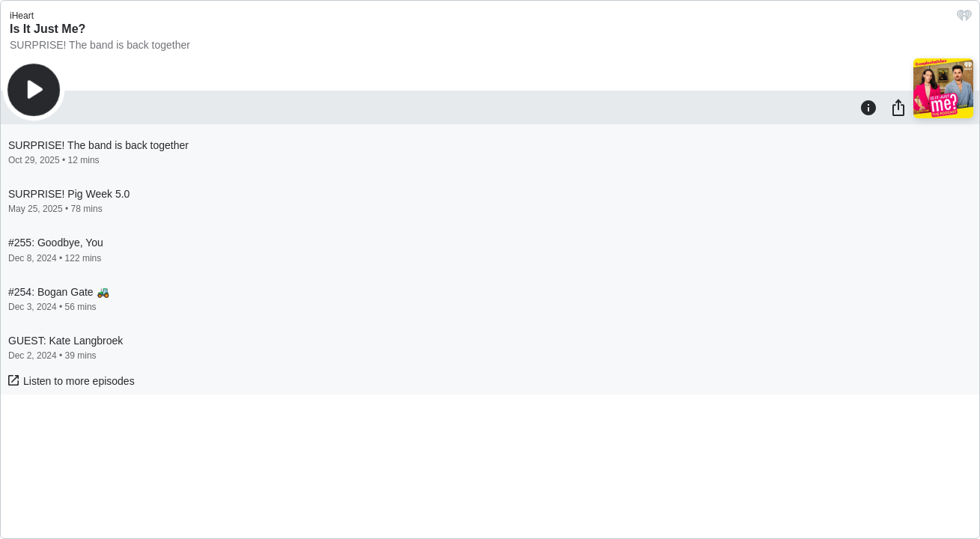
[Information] (868, 107)
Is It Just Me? (48, 29)
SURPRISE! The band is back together (100, 45)
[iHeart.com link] (964, 19)
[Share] (898, 107)
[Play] (34, 90)
